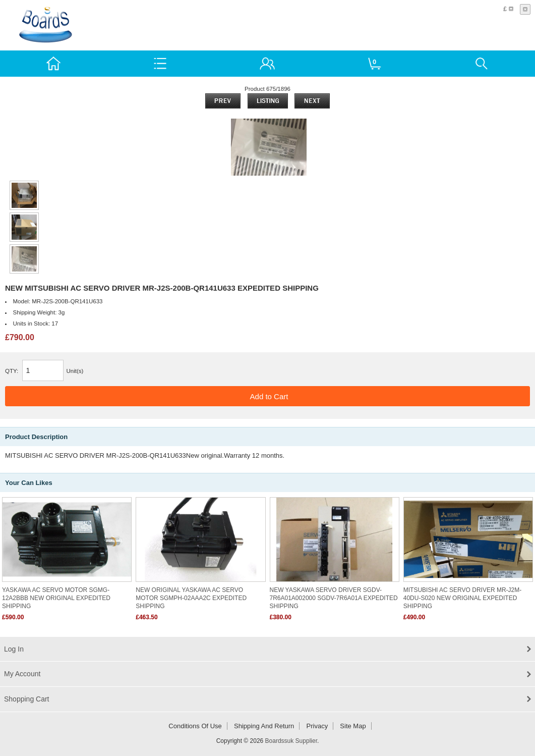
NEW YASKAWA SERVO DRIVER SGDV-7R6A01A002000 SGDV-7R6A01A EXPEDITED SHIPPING (334, 598)
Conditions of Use (195, 726)
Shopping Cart (27, 699)
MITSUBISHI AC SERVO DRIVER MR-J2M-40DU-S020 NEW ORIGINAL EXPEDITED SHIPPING (462, 598)
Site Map (353, 726)
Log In (14, 649)
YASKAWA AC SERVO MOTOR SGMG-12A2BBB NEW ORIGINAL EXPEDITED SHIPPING (56, 598)
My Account (22, 674)
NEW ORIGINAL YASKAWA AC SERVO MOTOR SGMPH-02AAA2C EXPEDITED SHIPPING (191, 598)
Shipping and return (264, 726)
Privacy (317, 726)
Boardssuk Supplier (291, 741)
